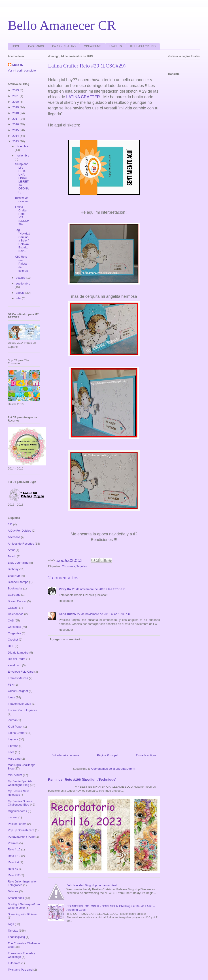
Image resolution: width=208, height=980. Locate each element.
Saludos (13, 891)
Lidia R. (18, 65)
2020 (16, 102)
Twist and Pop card (20, 970)
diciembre (22, 146)
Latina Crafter (17, 733)
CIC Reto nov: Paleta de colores (21, 264)
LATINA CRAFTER (83, 97)
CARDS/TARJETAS (64, 46)
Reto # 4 (13, 862)
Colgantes (14, 633)
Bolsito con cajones (22, 199)
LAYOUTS (116, 46)
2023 (16, 90)
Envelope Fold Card (21, 672)
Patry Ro (65, 589)
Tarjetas (82, 566)
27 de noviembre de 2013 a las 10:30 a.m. (104, 614)
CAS (11, 620)
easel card (15, 665)
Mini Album (15, 775)
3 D (10, 524)
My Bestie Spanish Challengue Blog (20, 783)
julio (19, 298)
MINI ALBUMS (92, 46)
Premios (13, 843)
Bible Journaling (18, 563)
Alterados (14, 537)
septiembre (23, 284)
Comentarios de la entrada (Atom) (113, 769)
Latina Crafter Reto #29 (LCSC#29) (22, 216)
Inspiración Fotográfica (23, 710)
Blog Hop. (14, 576)
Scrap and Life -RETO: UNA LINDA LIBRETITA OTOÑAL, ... (22, 178)
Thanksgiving (16, 937)
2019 (16, 107)
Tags (11, 924)
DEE (11, 646)
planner (13, 817)
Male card (14, 759)
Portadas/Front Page (21, 837)
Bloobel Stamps (18, 582)
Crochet (13, 640)
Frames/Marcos (18, 678)
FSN (11, 685)
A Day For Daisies (19, 531)
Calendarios (16, 614)
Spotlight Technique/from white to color (24, 906)
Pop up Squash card (21, 830)
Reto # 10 (14, 849)
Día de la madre (18, 653)
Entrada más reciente (65, 755)
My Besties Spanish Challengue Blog (21, 803)
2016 (16, 124)
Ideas (11, 697)
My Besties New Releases (18, 793)
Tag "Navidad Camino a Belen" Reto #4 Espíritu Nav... (22, 240)
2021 (16, 96)
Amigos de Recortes (21, 544)
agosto (21, 293)
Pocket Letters (17, 824)
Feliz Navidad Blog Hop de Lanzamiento (92, 885)
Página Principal (108, 755)
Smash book (16, 898)
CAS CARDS (36, 46)
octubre (21, 278)
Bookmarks (15, 588)
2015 (16, 130)
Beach (12, 556)
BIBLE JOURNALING (143, 46)
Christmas (68, 566)
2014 (16, 136)
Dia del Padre (17, 659)
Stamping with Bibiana (22, 914)
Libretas (13, 746)
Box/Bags (14, 595)
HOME (16, 46)
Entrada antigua (146, 755)
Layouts (13, 739)
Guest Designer (18, 691)
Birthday (13, 569)
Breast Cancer (17, 601)
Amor (11, 550)
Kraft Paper (15, 727)
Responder (66, 601)
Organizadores (17, 811)
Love (11, 752)
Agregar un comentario (66, 639)
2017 (16, 119)
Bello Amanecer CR (62, 25)
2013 (16, 141)
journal (12, 720)
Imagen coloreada (19, 704)
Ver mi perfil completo (22, 71)
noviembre (23, 155)
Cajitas (12, 608)
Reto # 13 (14, 856)
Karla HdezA (67, 614)
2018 (16, 113)
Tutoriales (14, 963)
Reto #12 (14, 875)
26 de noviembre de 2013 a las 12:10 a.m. (99, 589)
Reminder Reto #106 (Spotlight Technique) (82, 779)
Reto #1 (13, 869)
